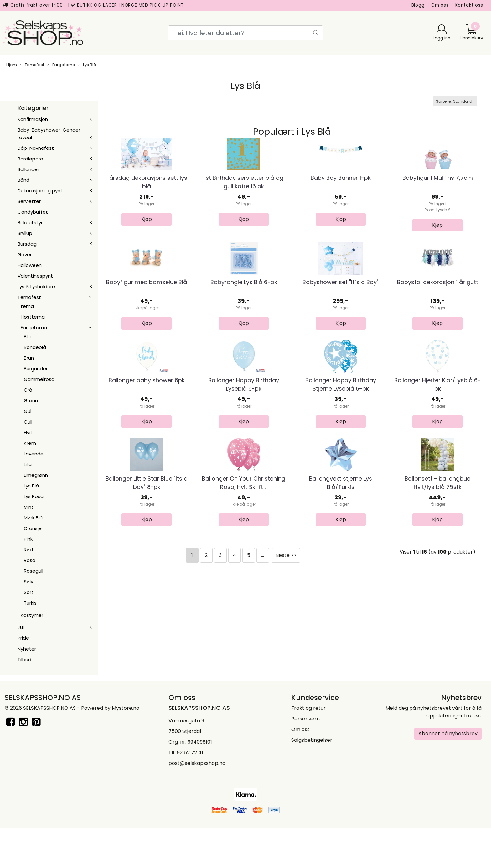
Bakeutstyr (30, 223)
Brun (29, 358)
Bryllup (25, 233)
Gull (28, 422)
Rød (28, 550)
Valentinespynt (35, 276)
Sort (29, 592)
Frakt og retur (308, 748)
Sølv (28, 582)
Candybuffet (33, 212)
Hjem (12, 65)
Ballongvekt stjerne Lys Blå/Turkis (341, 625)
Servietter (29, 201)
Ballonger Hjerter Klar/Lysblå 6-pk (437, 491)
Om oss (440, 5)
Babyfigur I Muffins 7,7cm (438, 213)
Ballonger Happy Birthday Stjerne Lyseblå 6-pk (341, 491)
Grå (28, 390)
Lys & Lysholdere (36, 286)
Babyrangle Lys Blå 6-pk (244, 353)
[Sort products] (455, 101)
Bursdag (27, 244)
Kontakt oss (469, 5)
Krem (30, 443)
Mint (29, 507)
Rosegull (34, 571)
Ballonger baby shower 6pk (147, 487)
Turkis (30, 603)
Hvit (28, 432)
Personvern (305, 759)
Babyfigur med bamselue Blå (147, 353)
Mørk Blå (33, 518)
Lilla (28, 464)
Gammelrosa (39, 379)
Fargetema (61, 65)
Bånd (23, 180)
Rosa (30, 560)
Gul (28, 411)
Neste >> (286, 698)
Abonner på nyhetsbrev (448, 773)
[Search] (246, 33)
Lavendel (34, 454)
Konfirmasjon (33, 119)
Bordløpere (30, 159)
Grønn (31, 400)
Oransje (33, 528)
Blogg (418, 5)
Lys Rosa (34, 496)
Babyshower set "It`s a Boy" (341, 353)
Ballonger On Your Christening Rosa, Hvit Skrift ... (244, 625)
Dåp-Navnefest (36, 148)
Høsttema (33, 317)
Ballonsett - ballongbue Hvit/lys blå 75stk (437, 625)
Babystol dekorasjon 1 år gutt (438, 353)
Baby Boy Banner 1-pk (341, 213)
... (263, 698)
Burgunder (36, 369)
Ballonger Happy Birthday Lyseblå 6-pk (244, 491)
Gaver (25, 255)
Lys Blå (87, 65)
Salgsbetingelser (312, 780)
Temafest (32, 65)
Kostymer (32, 615)
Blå (27, 337)
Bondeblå (35, 347)
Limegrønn (36, 475)
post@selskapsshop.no (197, 803)
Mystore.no (126, 748)
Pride (23, 638)
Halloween (30, 265)
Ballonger (28, 169)
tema (27, 306)
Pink (28, 539)
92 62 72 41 (190, 792)
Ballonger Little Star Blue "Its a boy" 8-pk (147, 625)
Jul (21, 627)
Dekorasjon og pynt (40, 191)
